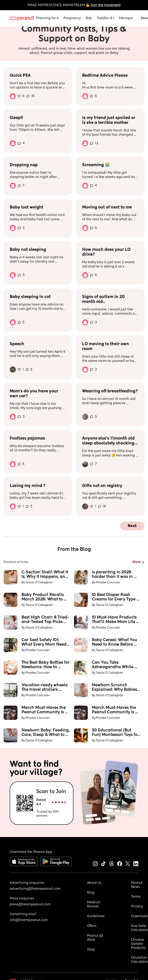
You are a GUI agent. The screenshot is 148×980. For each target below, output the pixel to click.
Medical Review (94, 905)
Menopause (126, 18)
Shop (91, 950)
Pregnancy (72, 18)
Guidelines (96, 916)
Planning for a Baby (47, 18)
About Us (94, 883)
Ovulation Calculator (139, 960)
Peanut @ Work (95, 938)
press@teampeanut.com (30, 905)
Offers (92, 926)
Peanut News (137, 885)
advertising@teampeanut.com (35, 889)
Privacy (137, 907)
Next (132, 526)
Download (139, 916)
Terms (136, 897)
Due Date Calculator (139, 928)
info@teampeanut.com (29, 920)
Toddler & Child (106, 18)
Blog (91, 893)
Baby (89, 18)
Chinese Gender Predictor (138, 944)
